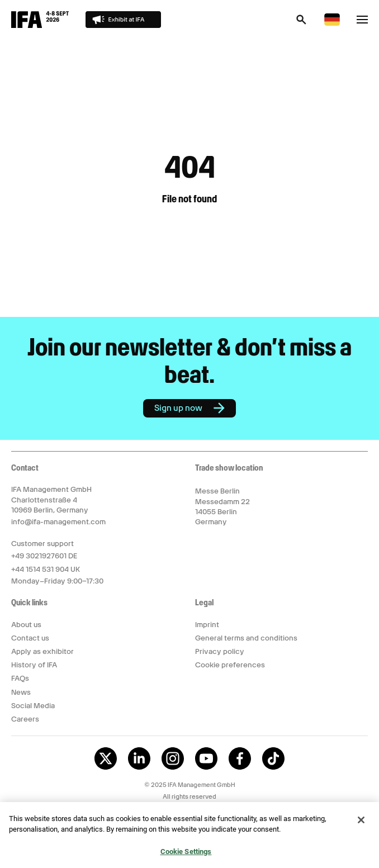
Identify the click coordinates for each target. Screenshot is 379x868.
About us (26, 625)
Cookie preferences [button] (230, 665)
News (21, 692)
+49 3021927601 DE (44, 556)
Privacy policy (220, 651)
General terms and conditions (246, 638)
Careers (25, 719)
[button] (301, 23)
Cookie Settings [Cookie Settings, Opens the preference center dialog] (186, 855)
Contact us (30, 638)
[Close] (361, 823)
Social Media (33, 706)
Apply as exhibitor (42, 651)
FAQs (20, 678)
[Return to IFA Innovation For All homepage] (40, 25)
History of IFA (34, 665)
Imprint (207, 625)
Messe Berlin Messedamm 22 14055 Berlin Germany (222, 506)
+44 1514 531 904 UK (46, 569)
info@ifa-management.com (58, 522)
